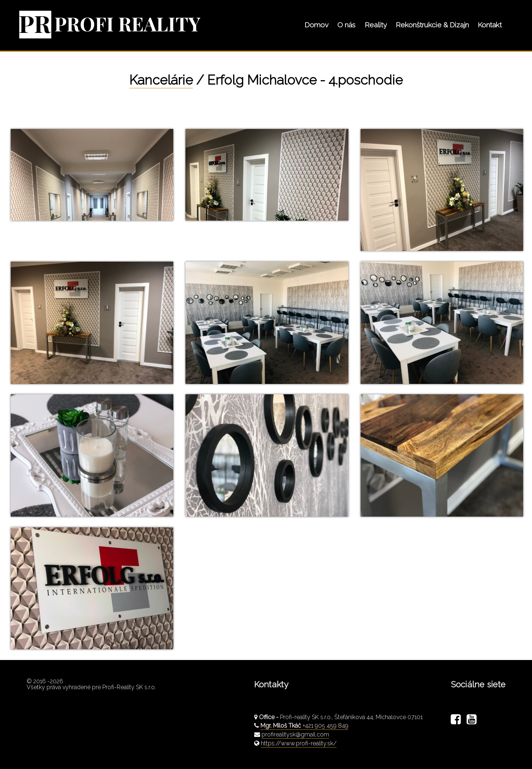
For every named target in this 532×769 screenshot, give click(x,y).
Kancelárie (161, 80)
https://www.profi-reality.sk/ (299, 743)
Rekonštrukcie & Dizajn (432, 25)
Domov (316, 25)
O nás (346, 25)
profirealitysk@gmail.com (295, 734)
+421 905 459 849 (304, 726)
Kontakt (490, 25)
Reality (376, 25)
